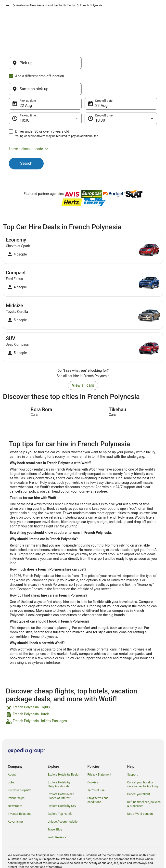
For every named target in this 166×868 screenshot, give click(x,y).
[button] (83, 125)
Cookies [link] (93, 759)
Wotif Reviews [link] (57, 814)
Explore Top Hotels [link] (60, 790)
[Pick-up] (45, 65)
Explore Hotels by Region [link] (64, 751)
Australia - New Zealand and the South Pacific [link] (65, 6)
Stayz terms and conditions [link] (98, 777)
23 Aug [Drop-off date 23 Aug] (102, 82)
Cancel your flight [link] (139, 771)
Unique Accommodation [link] (63, 798)
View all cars (83, 362)
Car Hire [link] (26, 6)
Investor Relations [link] (20, 790)
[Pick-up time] (45, 95)
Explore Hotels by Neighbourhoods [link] (59, 761)
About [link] (12, 751)
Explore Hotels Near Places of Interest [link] (61, 773)
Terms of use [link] (96, 767)
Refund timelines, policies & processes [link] (144, 780)
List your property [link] (19, 767)
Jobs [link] (11, 759)
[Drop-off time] (121, 95)
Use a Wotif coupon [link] (140, 790)
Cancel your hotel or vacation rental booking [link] (142, 761)
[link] (83, 684)
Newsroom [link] (15, 782)
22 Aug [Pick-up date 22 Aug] (26, 82)
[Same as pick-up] (121, 65)
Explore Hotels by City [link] (62, 782)
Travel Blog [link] (55, 806)
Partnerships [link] (16, 775)
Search (26, 140)
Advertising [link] (15, 798)
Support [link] (132, 751)
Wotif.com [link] (10, 6)
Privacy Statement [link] (99, 751)
